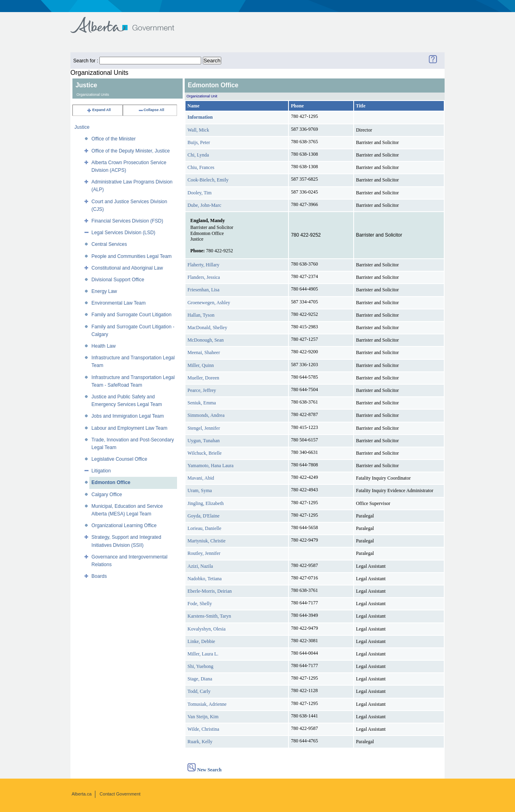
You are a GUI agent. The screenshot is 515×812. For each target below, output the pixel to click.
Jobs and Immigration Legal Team (128, 416)
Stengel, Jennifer (204, 428)
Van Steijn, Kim (203, 717)
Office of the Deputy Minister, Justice (131, 151)
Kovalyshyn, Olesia (207, 629)
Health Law (103, 346)
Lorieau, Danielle (204, 528)
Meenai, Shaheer (204, 352)
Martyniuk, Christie (207, 541)
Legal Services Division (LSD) (123, 233)
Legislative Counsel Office (119, 459)
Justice (82, 127)
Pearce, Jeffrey (202, 390)
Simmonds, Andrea (206, 415)
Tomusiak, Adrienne (207, 704)
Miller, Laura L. (203, 654)
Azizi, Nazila (200, 566)
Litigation (101, 471)
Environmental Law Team (118, 303)
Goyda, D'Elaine (203, 516)
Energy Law (104, 291)
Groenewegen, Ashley (209, 303)
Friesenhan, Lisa (203, 290)
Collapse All (151, 110)
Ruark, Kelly (200, 742)
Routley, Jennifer (204, 553)
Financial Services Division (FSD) (127, 221)
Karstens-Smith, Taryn (209, 616)
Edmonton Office (111, 482)
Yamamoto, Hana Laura (210, 466)
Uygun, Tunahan (204, 441)
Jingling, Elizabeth (206, 503)
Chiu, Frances (201, 167)
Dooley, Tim (200, 193)
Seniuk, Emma (202, 403)
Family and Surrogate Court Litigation (131, 315)
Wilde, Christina (203, 729)
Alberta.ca (82, 794)
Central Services (109, 244)
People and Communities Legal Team (131, 256)
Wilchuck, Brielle (205, 453)
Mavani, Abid (201, 478)
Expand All (99, 110)
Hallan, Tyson (201, 315)
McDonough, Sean (206, 340)
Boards (99, 576)
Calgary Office (107, 495)
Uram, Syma (200, 490)
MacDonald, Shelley (207, 328)
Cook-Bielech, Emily (208, 180)
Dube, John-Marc (204, 205)
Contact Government (120, 794)
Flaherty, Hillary (203, 265)
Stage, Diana (200, 679)
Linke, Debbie (201, 641)
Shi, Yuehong (200, 666)
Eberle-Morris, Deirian (210, 591)
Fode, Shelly (200, 604)
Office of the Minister (113, 139)
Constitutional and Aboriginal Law (127, 268)
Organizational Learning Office (124, 526)
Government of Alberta (129, 21)
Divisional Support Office (118, 280)
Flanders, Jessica (204, 277)
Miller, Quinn (201, 365)
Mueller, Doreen (203, 378)
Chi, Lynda (198, 155)
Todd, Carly (199, 691)
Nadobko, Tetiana (205, 579)
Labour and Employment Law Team (129, 428)
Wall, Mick (198, 130)
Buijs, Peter (199, 142)
